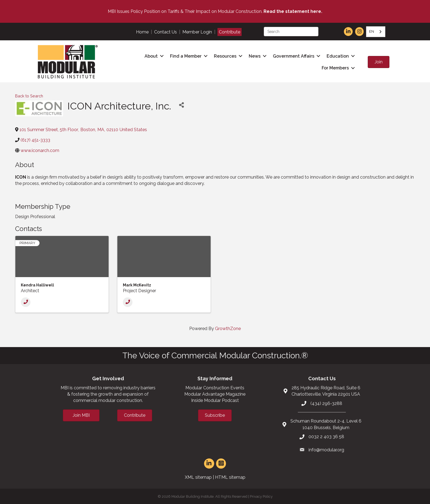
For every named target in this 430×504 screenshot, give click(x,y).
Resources (225, 56)
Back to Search (29, 95)
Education (338, 56)
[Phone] (26, 301)
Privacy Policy (261, 496)
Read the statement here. (293, 11)
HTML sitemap (230, 476)
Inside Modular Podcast (215, 400)
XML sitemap (198, 476)
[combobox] (376, 32)
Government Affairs (294, 56)
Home (142, 32)
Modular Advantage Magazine (215, 394)
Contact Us (166, 32)
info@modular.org (326, 449)
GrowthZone (228, 328)
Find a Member (186, 56)
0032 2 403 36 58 (326, 436)
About (151, 56)
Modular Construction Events (215, 387)
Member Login (197, 32)
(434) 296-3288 (326, 403)
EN (372, 31)
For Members (335, 68)
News (255, 56)
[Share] (181, 104)
